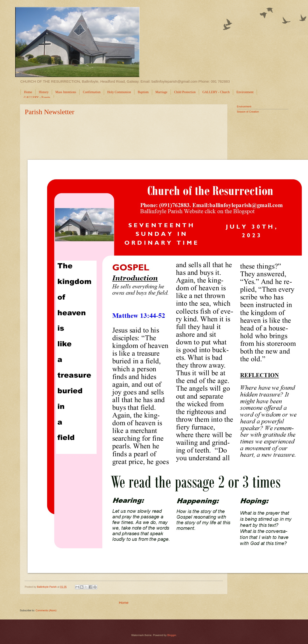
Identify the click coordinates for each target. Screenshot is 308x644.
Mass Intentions (66, 92)
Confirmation (92, 92)
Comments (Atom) (46, 610)
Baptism (143, 92)
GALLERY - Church (216, 92)
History (44, 92)
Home (28, 92)
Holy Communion (119, 92)
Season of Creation (248, 112)
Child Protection (185, 92)
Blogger (172, 635)
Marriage (161, 92)
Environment (244, 106)
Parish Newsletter (49, 112)
